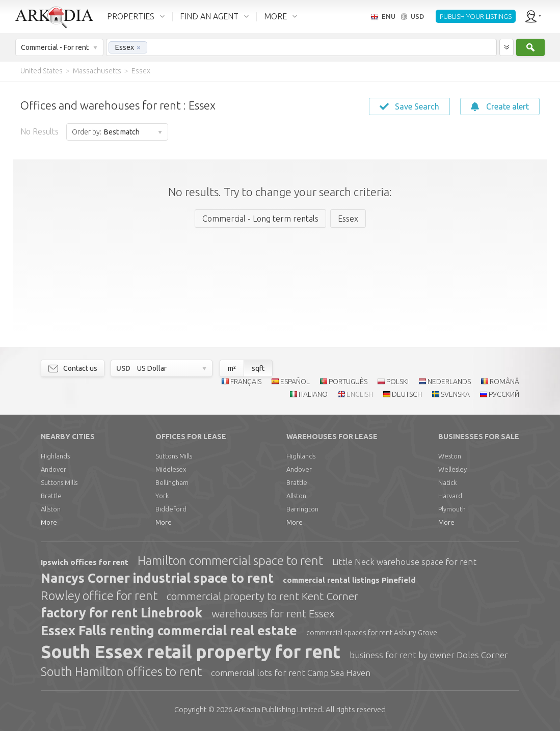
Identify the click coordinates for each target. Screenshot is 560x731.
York (162, 496)
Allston (51, 509)
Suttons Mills (59, 482)
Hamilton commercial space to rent (230, 561)
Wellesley (452, 469)
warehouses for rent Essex (273, 613)
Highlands (55, 456)
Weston (450, 456)
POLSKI (397, 382)
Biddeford (171, 509)
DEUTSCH (407, 394)
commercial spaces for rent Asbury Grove (372, 633)
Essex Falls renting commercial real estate (169, 631)
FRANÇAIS (246, 382)
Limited (278, 709)
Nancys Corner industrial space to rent (157, 578)
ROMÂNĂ (504, 382)
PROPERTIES (131, 16)
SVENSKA (455, 394)
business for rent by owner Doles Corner (429, 655)
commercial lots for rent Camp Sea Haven (291, 673)
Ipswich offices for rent (85, 562)
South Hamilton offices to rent (121, 672)
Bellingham (172, 482)
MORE (275, 16)
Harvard (450, 496)
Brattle (51, 496)
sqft (258, 368)
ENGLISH (360, 394)
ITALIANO (313, 394)
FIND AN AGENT (209, 16)
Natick (447, 482)
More (49, 522)
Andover (54, 469)
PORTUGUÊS (348, 382)
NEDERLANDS (449, 382)
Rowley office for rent (99, 596)
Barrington (302, 509)
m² (232, 368)
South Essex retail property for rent (191, 652)
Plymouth (452, 509)
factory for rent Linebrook (122, 613)
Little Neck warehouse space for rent (404, 562)
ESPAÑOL (295, 382)
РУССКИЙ (504, 394)
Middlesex (171, 469)
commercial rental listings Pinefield (349, 580)
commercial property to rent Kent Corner (262, 596)
